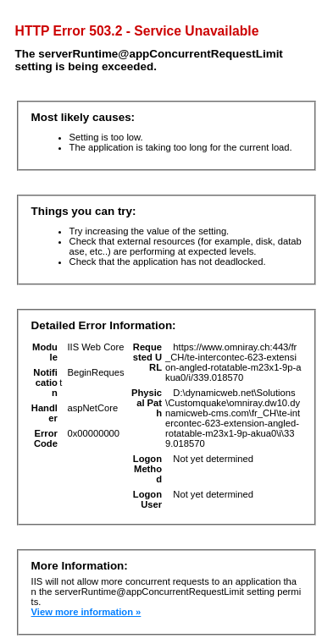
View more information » (86, 612)
